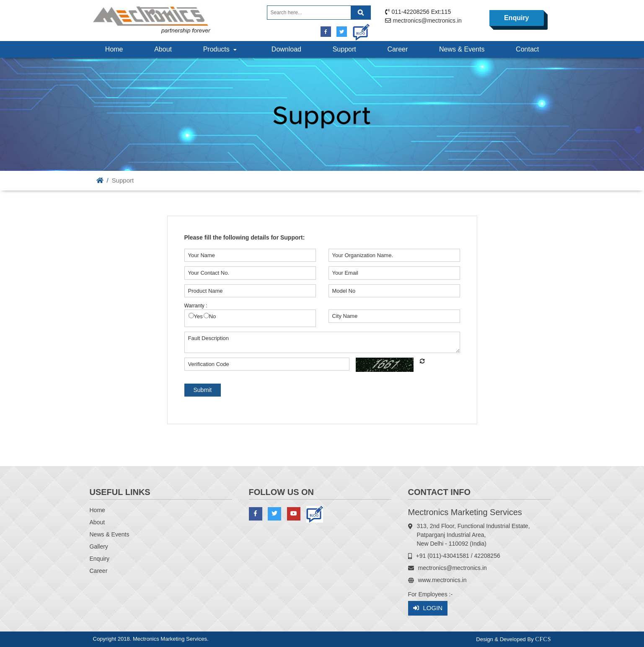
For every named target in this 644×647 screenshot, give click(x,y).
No (213, 316)
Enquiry (517, 18)
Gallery (99, 546)
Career (397, 49)
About (163, 49)
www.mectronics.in (442, 580)
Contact (527, 49)
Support (344, 49)
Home (114, 49)
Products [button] (221, 49)
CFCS (543, 639)
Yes (198, 316)
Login (428, 608)
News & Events (462, 49)
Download (286, 49)
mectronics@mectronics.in (427, 21)
